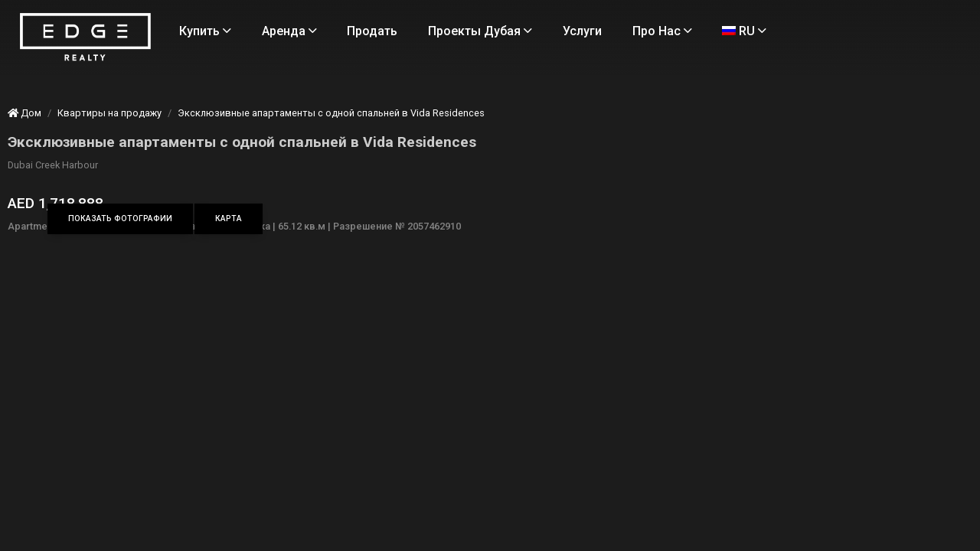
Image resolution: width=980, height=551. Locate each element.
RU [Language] (356, 69)
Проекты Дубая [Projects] (545, 31)
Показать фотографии (211, 218)
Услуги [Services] (647, 31)
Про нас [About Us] (274, 69)
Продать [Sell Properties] (437, 31)
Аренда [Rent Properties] (354, 31)
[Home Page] (163, 57)
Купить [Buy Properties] (270, 31)
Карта (319, 218)
